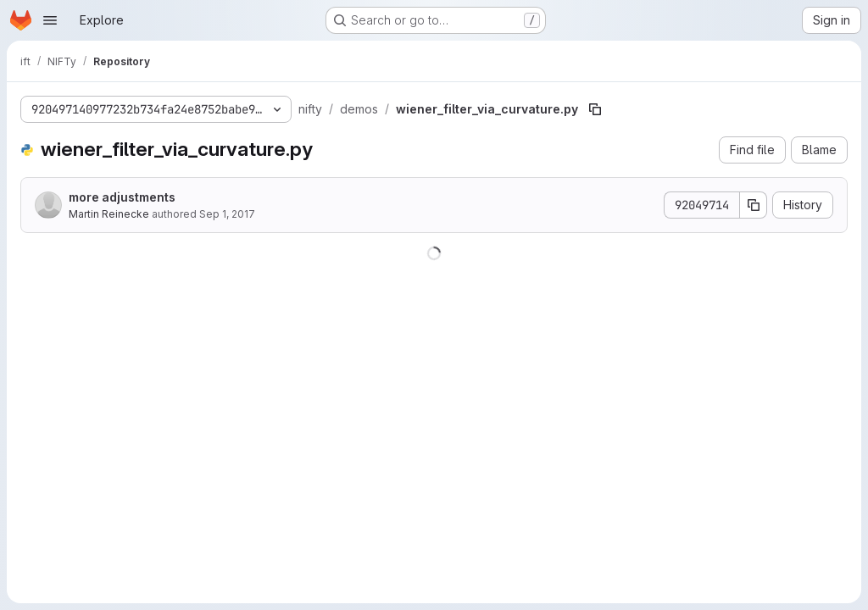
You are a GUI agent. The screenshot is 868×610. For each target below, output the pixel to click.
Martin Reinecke (109, 214)
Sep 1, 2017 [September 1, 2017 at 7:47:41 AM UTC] (227, 214)
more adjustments (122, 197)
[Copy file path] (595, 109)
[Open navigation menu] (50, 20)
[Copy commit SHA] (754, 205)
